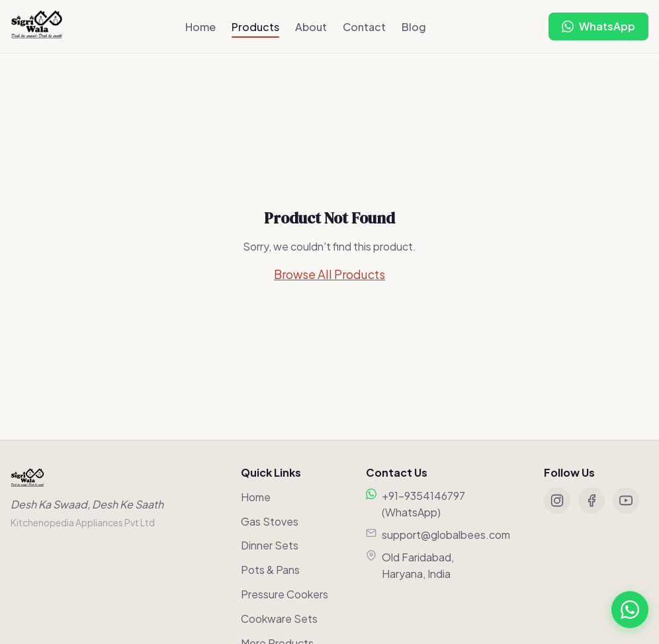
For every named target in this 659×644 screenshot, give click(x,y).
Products (255, 27)
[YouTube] (626, 501)
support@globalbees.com (446, 535)
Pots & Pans (270, 570)
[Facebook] (592, 501)
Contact (364, 27)
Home (200, 27)
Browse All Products (329, 274)
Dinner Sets (270, 545)
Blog (414, 27)
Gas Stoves (270, 521)
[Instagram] (557, 501)
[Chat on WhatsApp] (598, 26)
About (311, 27)
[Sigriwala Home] (37, 26)
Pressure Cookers (285, 594)
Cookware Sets (279, 619)
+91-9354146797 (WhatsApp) (423, 504)
